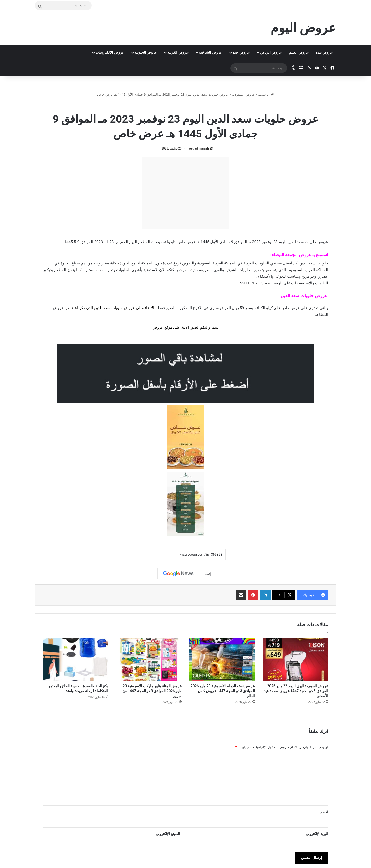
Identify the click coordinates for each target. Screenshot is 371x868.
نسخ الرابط (160, 554)
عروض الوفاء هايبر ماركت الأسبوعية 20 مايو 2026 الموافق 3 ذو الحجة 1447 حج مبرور (152, 691)
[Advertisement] (185, 193)
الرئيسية (266, 94)
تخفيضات (159, 242)
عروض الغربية (178, 52)
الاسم (324, 812)
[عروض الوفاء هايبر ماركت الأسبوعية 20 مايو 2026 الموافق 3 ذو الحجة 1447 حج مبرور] (149, 659)
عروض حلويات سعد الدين (171, 106)
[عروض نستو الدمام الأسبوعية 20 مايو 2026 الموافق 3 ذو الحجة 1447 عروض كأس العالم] (222, 659)
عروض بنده (324, 52)
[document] (185, 312)
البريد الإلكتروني (317, 834)
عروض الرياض (271, 52)
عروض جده (241, 52)
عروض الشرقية (210, 52)
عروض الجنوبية (146, 52)
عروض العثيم (299, 52)
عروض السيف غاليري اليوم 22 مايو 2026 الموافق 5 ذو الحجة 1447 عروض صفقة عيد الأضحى (296, 691)
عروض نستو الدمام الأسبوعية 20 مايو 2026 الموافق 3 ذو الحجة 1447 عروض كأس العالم (223, 691)
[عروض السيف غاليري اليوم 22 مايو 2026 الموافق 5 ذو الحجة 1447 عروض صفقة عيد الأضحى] (296, 659)
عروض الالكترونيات (110, 52)
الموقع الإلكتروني (168, 834)
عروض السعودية (243, 94)
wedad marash (199, 148)
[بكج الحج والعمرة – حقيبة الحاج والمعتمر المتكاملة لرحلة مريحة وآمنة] (76, 659)
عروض (158, 327)
